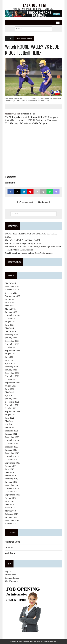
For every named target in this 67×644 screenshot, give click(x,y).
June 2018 (10, 501)
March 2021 (10, 427)
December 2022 (12, 373)
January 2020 (11, 450)
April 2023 (10, 363)
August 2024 (11, 322)
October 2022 (11, 379)
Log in (8, 571)
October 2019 (11, 460)
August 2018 (11, 498)
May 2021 (9, 421)
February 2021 (12, 431)
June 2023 (10, 360)
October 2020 (11, 443)
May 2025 (9, 306)
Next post (44, 202)
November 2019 (12, 456)
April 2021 (10, 424)
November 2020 (12, 440)
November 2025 (12, 290)
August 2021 (11, 415)
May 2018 (9, 504)
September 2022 (12, 383)
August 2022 (11, 386)
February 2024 (12, 335)
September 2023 (12, 351)
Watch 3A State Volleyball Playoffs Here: (23, 243)
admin (17, 114)
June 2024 (10, 325)
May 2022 (9, 392)
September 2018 (12, 495)
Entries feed (10, 575)
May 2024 (9, 328)
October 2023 (11, 347)
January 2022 (11, 399)
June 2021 (10, 418)
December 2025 (12, 286)
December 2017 (12, 520)
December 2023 (12, 341)
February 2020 (12, 447)
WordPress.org (12, 581)
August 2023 (11, 354)
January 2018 (11, 517)
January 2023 (11, 370)
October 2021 (11, 408)
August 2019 (11, 466)
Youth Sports (10, 553)
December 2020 (12, 437)
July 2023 (9, 357)
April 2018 (10, 508)
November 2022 (12, 376)
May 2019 (9, 472)
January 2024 (11, 338)
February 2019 (12, 479)
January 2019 (11, 482)
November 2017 (12, 524)
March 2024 (10, 331)
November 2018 (12, 488)
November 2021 (12, 405)
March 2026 (10, 283)
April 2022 (10, 395)
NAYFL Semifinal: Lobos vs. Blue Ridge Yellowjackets (29, 253)
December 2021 (12, 402)
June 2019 (10, 469)
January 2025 (11, 312)
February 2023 (12, 367)
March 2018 (10, 511)
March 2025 (10, 309)
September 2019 (12, 463)
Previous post (25, 202)
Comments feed (12, 578)
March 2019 (10, 476)
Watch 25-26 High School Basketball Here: (24, 240)
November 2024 (12, 315)
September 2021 (12, 411)
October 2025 (11, 293)
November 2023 (12, 344)
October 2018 (11, 492)
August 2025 (11, 299)
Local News (9, 547)
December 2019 (12, 453)
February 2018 (12, 514)
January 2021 (11, 434)
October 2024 (11, 318)
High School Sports (12, 542)
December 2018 (12, 485)
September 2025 (12, 296)
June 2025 (10, 302)
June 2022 (10, 389)
